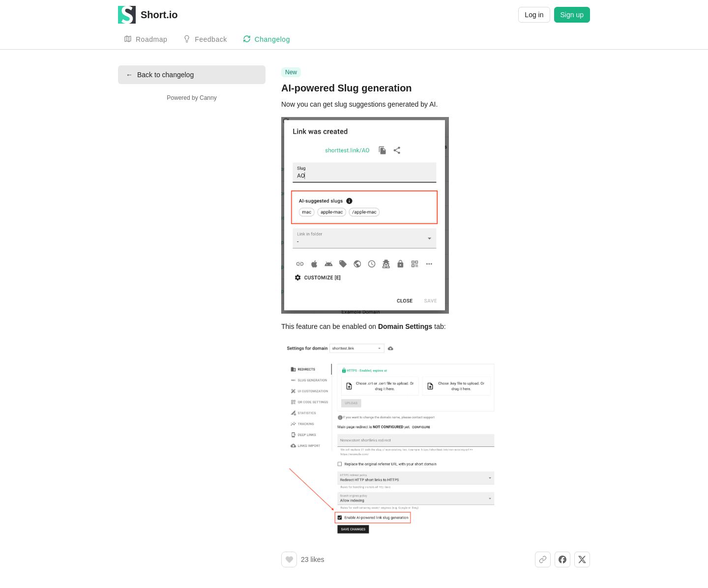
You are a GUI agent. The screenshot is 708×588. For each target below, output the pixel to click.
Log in (534, 15)
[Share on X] (582, 559)
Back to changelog (160, 75)
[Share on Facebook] (562, 559)
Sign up (572, 15)
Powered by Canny (192, 98)
